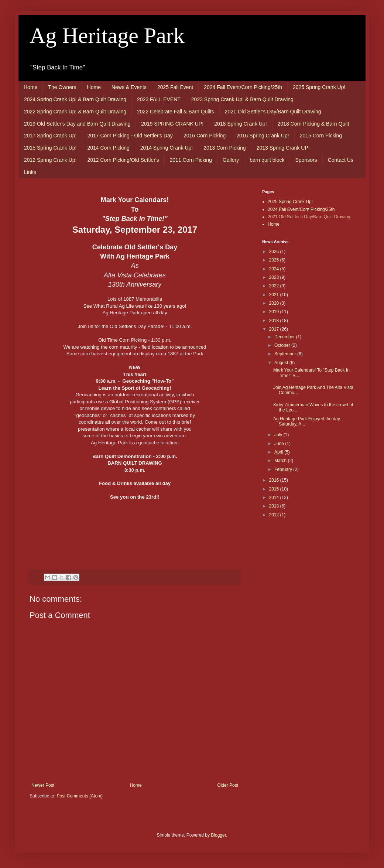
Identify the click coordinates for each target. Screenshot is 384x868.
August (282, 363)
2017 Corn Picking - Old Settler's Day (130, 136)
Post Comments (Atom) (80, 796)
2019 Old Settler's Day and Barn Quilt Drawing (77, 124)
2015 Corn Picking (321, 136)
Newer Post (43, 785)
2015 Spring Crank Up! (50, 148)
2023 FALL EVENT (159, 99)
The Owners (62, 87)
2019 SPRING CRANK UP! (172, 124)
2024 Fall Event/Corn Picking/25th (243, 87)
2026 (275, 252)
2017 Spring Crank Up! (50, 136)
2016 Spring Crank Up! (263, 136)
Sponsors (306, 160)
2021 (275, 295)
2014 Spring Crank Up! (167, 148)
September (286, 354)
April (279, 452)
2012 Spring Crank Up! (50, 160)
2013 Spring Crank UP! (283, 148)
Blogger (218, 835)
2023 (275, 277)
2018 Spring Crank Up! (240, 124)
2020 (275, 303)
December (285, 337)
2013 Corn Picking (224, 148)
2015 (275, 489)
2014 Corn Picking (108, 148)
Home (30, 87)
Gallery (231, 160)
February (284, 469)
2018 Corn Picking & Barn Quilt (313, 124)
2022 (275, 286)
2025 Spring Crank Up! (319, 87)
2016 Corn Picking (205, 136)
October (283, 345)
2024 (275, 269)
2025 (275, 260)
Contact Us (341, 160)
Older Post (228, 785)
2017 (275, 329)
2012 (275, 515)
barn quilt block (267, 160)
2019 (275, 312)
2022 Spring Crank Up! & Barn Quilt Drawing (75, 112)
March (281, 461)
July (279, 435)
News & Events (129, 87)
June (280, 444)
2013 (275, 506)
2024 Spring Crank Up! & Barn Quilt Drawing (75, 99)
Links (30, 172)
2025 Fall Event (175, 87)
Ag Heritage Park (107, 35)
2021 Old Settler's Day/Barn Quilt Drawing (273, 112)
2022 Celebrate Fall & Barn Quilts (176, 112)
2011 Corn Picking (191, 160)
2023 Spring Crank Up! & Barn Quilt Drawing (242, 99)
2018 (275, 321)
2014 (275, 498)
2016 (275, 480)
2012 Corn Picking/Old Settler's (123, 160)
